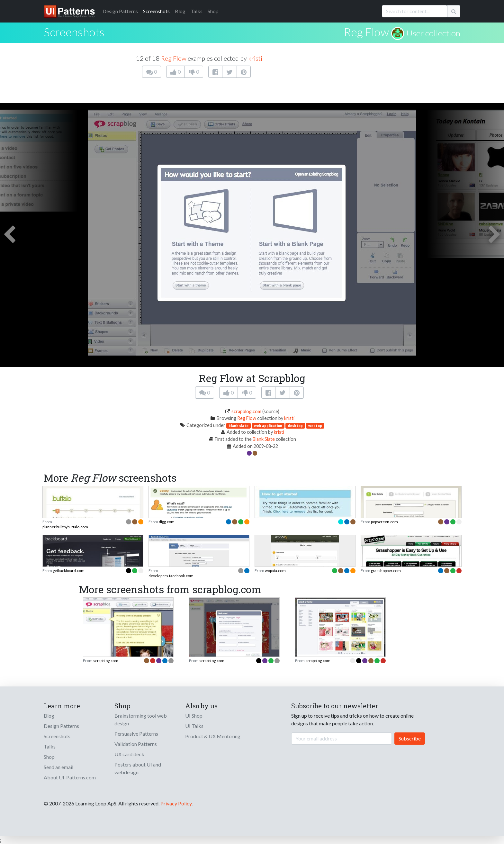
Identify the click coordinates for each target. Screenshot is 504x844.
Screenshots (156, 11)
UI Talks (194, 726)
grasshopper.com (386, 571)
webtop (315, 426)
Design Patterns (61, 726)
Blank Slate (264, 439)
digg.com (167, 522)
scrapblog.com (246, 411)
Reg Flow (366, 32)
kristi (255, 58)
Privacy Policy (176, 803)
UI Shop (194, 716)
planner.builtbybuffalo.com (65, 527)
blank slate (239, 426)
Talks (197, 11)
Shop (213, 11)
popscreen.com (384, 522)
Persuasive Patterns (136, 734)
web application (268, 426)
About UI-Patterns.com (70, 777)
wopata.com (275, 571)
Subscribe (410, 738)
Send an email (59, 767)
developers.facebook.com (171, 576)
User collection (433, 33)
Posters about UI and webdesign (138, 768)
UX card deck (129, 754)
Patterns (120, 11)
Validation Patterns (136, 744)
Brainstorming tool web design (141, 719)
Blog (180, 11)
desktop (295, 426)
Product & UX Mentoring (213, 736)
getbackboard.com (69, 571)
